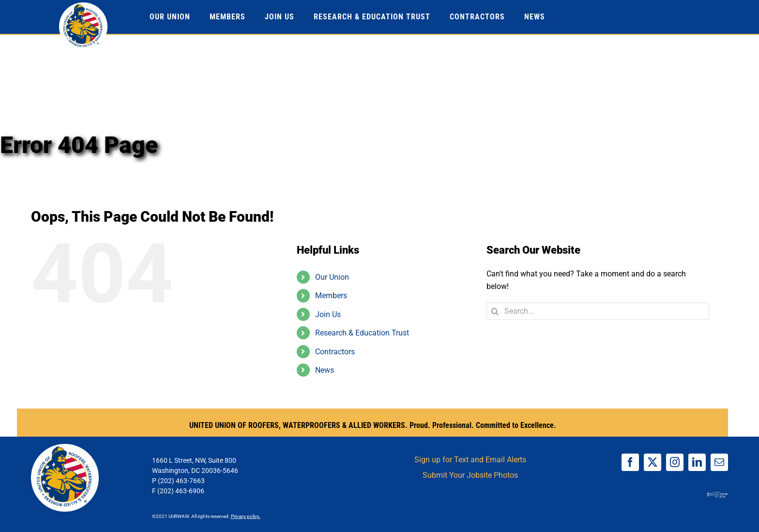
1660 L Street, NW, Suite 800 (194, 460)
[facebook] (630, 462)
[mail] (719, 462)
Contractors (335, 352)
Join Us (328, 314)
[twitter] (653, 462)
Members (331, 296)
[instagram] (675, 462)
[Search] (495, 311)
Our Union (332, 277)
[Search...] (598, 311)
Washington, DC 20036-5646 (195, 471)
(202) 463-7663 (181, 481)
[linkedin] (697, 462)
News (325, 370)
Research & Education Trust (362, 333)
